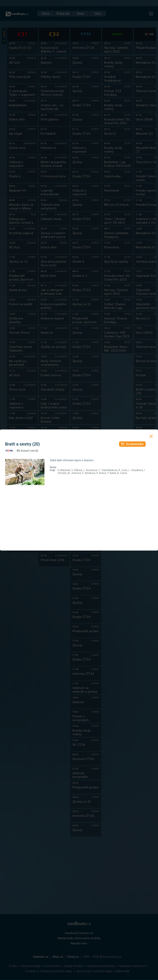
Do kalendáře (132, 444)
